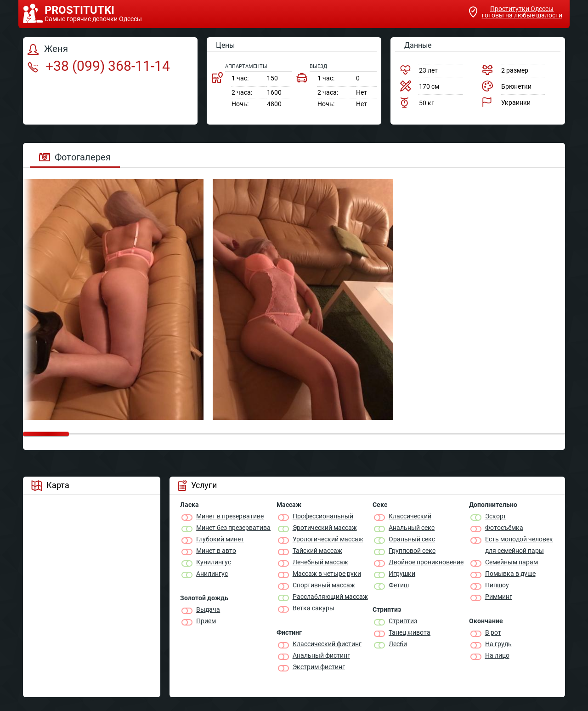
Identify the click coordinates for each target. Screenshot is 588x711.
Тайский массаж (317, 551)
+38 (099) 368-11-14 (99, 66)
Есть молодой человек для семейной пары (519, 545)
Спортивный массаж (324, 585)
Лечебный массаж (320, 562)
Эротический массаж (325, 528)
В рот (493, 632)
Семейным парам (512, 562)
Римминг (499, 597)
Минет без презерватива (233, 528)
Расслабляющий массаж (330, 597)
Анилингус (212, 574)
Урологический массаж (328, 539)
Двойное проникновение (426, 562)
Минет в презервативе (230, 516)
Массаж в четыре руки (327, 574)
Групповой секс (412, 551)
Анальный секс (412, 528)
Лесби (398, 644)
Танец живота (410, 632)
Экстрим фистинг (319, 667)
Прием (206, 621)
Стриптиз (403, 621)
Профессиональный (323, 516)
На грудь (498, 644)
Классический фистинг (327, 644)
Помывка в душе (510, 574)
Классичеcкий (410, 516)
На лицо (497, 655)
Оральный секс (412, 539)
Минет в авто (216, 551)
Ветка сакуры (314, 608)
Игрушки (402, 574)
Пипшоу (497, 585)
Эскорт (496, 516)
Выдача (208, 609)
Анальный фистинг (321, 655)
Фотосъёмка (504, 528)
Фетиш (399, 585)
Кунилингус (214, 562)
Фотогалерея (75, 157)
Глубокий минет (220, 539)
